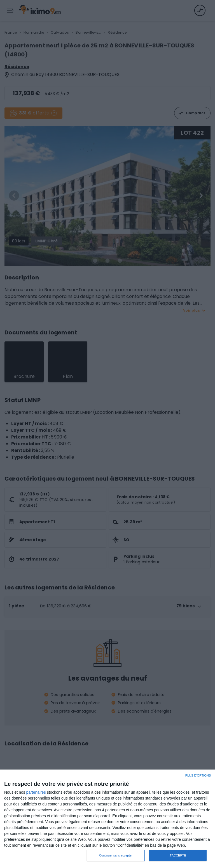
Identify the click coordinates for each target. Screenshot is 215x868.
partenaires (36, 792)
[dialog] (107, 819)
